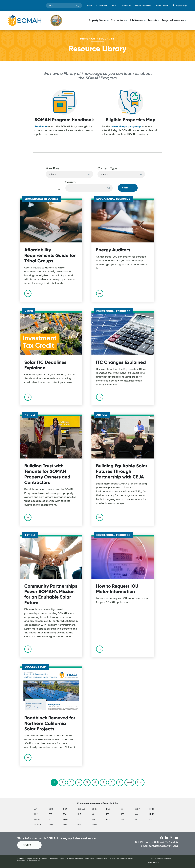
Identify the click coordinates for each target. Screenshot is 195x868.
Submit (128, 188)
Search (70, 182)
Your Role (52, 168)
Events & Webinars (143, 6)
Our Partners (102, 6)
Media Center (162, 6)
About (89, 6)
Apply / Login (180, 6)
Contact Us (126, 6)
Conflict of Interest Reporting (160, 859)
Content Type (107, 168)
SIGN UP (29, 845)
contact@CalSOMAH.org (163, 846)
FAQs (114, 6)
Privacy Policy (153, 863)
